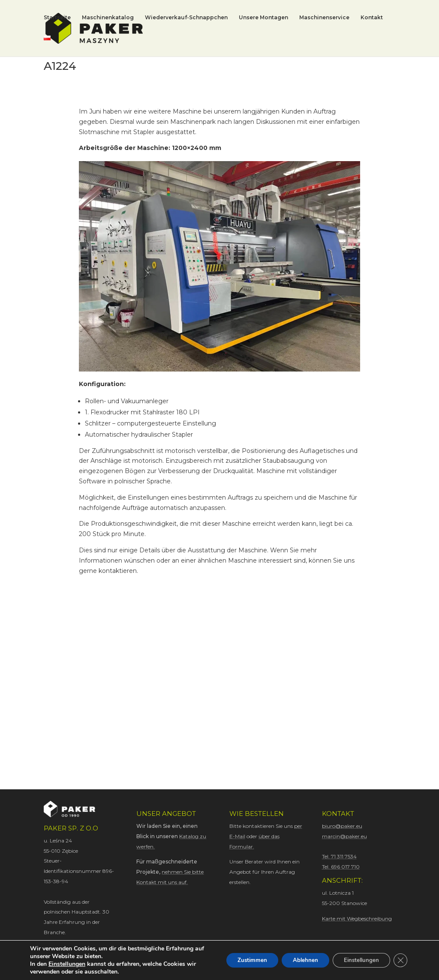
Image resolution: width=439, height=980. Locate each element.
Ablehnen (297, 960)
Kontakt (372, 18)
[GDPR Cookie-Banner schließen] (400, 960)
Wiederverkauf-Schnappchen (186, 18)
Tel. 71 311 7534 (339, 856)
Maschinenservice (324, 18)
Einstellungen (67, 964)
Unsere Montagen (263, 18)
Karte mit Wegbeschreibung (357, 919)
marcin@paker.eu (344, 836)
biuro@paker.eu (342, 826)
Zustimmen (239, 960)
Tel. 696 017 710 (341, 867)
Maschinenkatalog (108, 18)
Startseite (57, 18)
